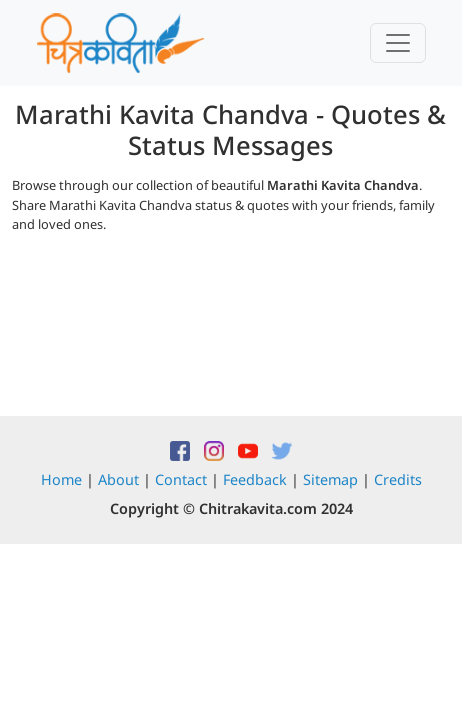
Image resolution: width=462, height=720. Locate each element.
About (118, 479)
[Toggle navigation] (398, 43)
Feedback (255, 479)
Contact (181, 479)
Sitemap (330, 479)
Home (61, 479)
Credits (398, 479)
